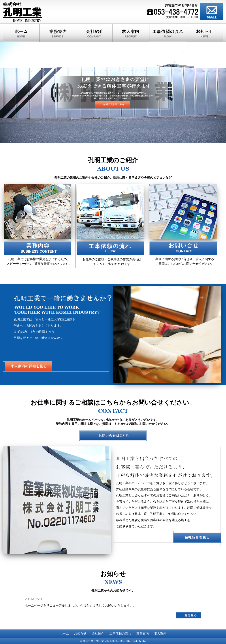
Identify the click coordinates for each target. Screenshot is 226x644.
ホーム (64, 633)
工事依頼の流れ (120, 633)
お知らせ (80, 633)
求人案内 (160, 633)
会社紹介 (98, 633)
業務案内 (143, 633)
